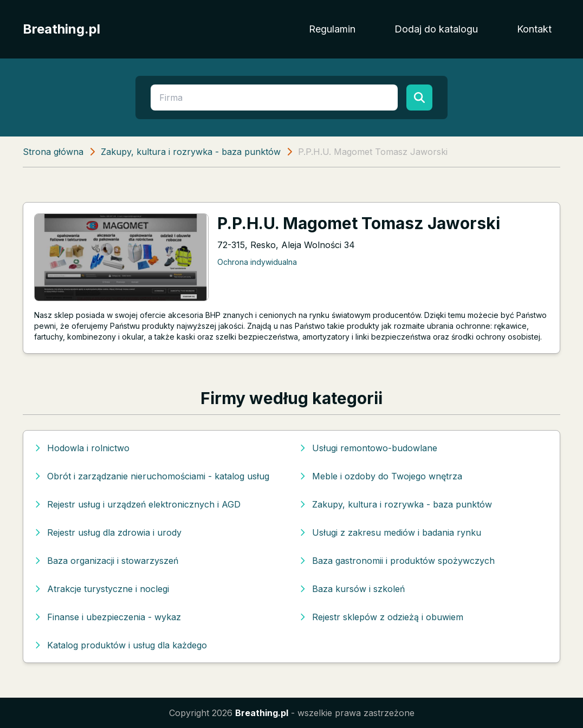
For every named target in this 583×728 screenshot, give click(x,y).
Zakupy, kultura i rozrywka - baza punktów (191, 152)
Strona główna (53, 152)
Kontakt (534, 29)
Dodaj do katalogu (436, 29)
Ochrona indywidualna (257, 262)
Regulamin (332, 29)
